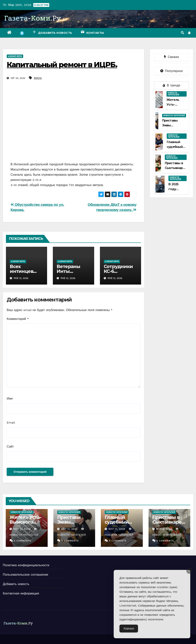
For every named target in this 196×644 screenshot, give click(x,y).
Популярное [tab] (171, 71)
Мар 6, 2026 (164, 529)
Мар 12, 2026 (22, 529)
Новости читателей (173, 94)
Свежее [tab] (171, 57)
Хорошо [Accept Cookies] (129, 628)
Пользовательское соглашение (26, 575)
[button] (182, 33)
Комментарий (18, 319)
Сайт (10, 447)
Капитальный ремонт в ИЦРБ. (62, 65)
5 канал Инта (15, 56)
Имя (10, 399)
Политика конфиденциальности (26, 565)
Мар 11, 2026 (69, 529)
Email (11, 423)
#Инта (38, 78)
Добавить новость (16, 584)
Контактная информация (21, 593)
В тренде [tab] (171, 85)
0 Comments (22, 541)
